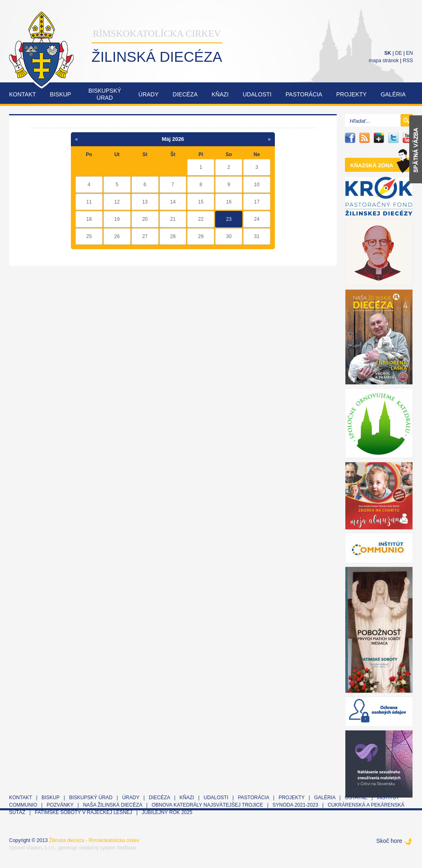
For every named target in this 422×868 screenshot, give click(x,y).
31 (257, 236)
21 (173, 219)
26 (117, 236)
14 (173, 202)
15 (201, 202)
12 (117, 202)
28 (173, 236)
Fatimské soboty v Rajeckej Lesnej (84, 812)
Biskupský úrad (91, 798)
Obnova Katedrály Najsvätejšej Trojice (207, 805)
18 (89, 219)
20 (145, 219)
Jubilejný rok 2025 (167, 812)
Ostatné (356, 798)
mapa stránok (384, 61)
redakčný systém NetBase (107, 848)
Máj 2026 (173, 139)
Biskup (60, 94)
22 (201, 219)
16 (229, 202)
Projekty (352, 94)
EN (409, 53)
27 (145, 236)
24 (257, 219)
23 (229, 219)
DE (399, 53)
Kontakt (22, 94)
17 (257, 202)
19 (117, 219)
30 (229, 236)
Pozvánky (60, 805)
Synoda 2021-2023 (295, 805)
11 (89, 202)
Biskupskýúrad (104, 94)
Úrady (149, 94)
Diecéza (185, 94)
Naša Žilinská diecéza (112, 805)
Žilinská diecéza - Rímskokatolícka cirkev (94, 840)
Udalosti (257, 94)
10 (257, 185)
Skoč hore (389, 841)
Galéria (393, 94)
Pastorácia (304, 94)
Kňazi (220, 94)
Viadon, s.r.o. (41, 848)
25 (89, 236)
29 (201, 236)
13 (145, 202)
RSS (408, 61)
